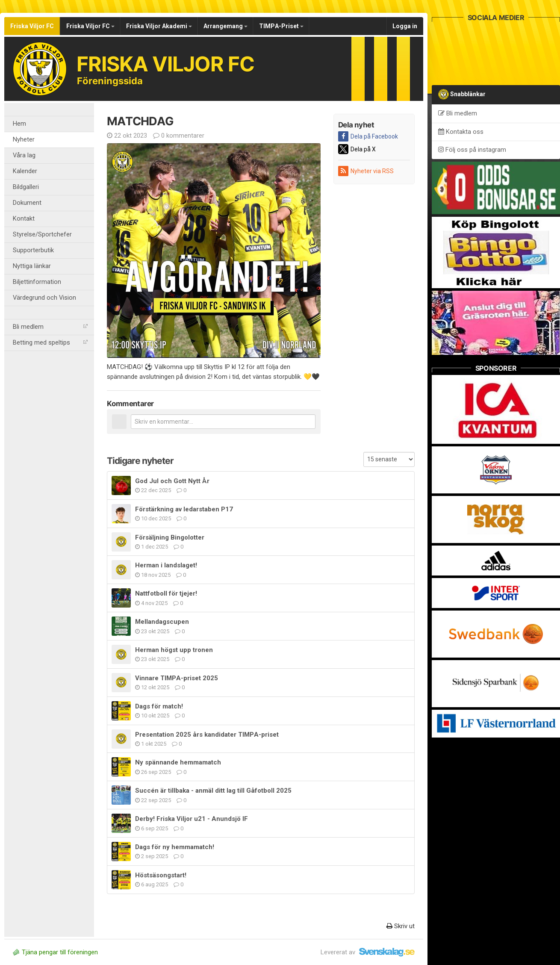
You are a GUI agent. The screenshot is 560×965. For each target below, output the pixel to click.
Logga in (405, 26)
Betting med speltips (50, 343)
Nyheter (24, 140)
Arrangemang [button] (225, 26)
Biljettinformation (37, 282)
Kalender (25, 171)
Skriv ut (401, 926)
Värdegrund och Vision (44, 298)
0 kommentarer (179, 136)
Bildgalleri (26, 187)
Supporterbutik (33, 250)
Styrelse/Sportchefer (42, 235)
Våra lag (24, 155)
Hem (19, 124)
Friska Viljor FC (32, 26)
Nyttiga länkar (32, 266)
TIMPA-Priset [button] (281, 26)
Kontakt (24, 219)
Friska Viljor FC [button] (90, 26)
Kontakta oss (461, 132)
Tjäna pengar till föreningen (55, 952)
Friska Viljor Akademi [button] (159, 26)
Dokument (27, 203)
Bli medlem (50, 327)
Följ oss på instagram (472, 150)
